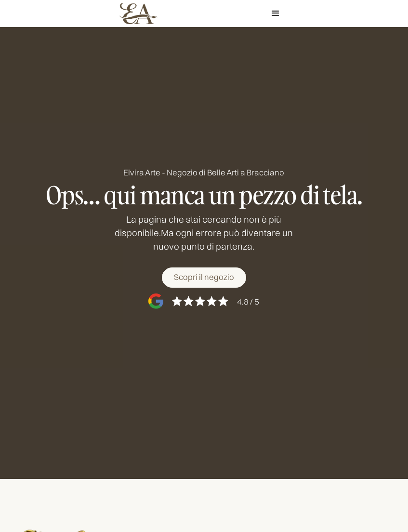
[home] (138, 14)
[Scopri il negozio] (204, 278)
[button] (276, 13)
